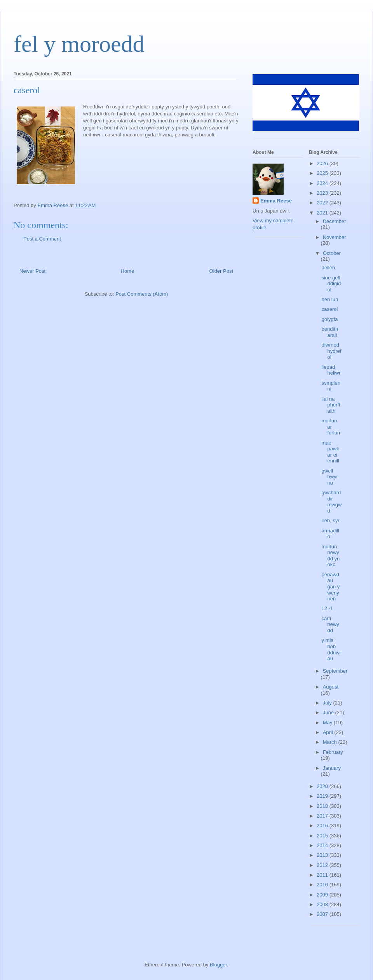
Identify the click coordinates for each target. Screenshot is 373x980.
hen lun (330, 299)
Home (128, 271)
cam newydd (330, 624)
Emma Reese (276, 201)
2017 (323, 816)
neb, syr (330, 521)
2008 (323, 904)
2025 (323, 173)
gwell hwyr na (329, 477)
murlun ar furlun (331, 427)
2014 (323, 845)
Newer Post (32, 271)
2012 (323, 865)
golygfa (329, 319)
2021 (323, 213)
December (335, 221)
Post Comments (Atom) (142, 294)
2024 (323, 183)
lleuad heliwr (331, 370)
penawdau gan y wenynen (330, 587)
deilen (328, 268)
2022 (323, 203)
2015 (323, 836)
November (335, 237)
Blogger (218, 965)
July (328, 703)
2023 (323, 193)
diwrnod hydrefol (331, 351)
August (331, 687)
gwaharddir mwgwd (331, 502)
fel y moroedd (79, 44)
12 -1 (327, 608)
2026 (323, 163)
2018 (323, 806)
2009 (323, 895)
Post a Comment (42, 239)
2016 (323, 826)
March (331, 742)
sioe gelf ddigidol (331, 284)
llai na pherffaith (331, 405)
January (332, 768)
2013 (323, 855)
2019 (323, 796)
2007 (323, 914)
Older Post (221, 271)
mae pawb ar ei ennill (330, 452)
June (329, 712)
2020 (323, 786)
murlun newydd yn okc (330, 556)
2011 (323, 875)
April (329, 732)
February (333, 752)
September (335, 671)
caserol (329, 309)
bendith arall (330, 332)
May (328, 723)
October (332, 253)
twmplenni (331, 386)
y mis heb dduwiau (331, 649)
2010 (323, 885)
